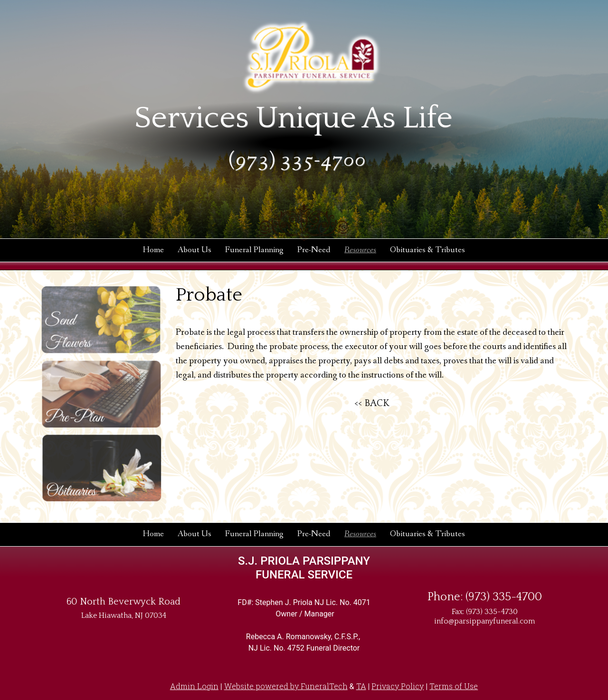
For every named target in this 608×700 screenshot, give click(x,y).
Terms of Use (454, 686)
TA (361, 686)
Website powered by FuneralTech (286, 686)
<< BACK (372, 403)
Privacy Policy (398, 686)
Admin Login (194, 686)
